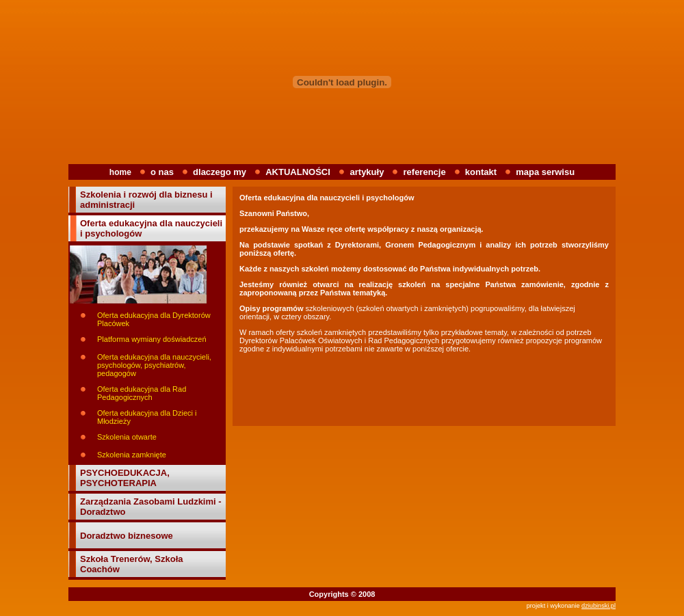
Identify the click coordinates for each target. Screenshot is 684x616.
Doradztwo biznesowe (127, 536)
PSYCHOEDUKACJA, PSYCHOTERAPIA (125, 478)
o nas (162, 172)
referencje (425, 172)
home (120, 172)
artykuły (367, 172)
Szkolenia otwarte (127, 437)
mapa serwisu (545, 172)
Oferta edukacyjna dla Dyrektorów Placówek (154, 319)
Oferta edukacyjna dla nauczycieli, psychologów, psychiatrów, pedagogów (154, 365)
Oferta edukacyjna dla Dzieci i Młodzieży (147, 417)
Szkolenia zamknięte (132, 455)
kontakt (481, 172)
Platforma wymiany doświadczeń (152, 339)
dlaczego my (220, 172)
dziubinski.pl (598, 606)
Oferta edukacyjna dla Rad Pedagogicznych (142, 393)
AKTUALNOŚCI (299, 172)
